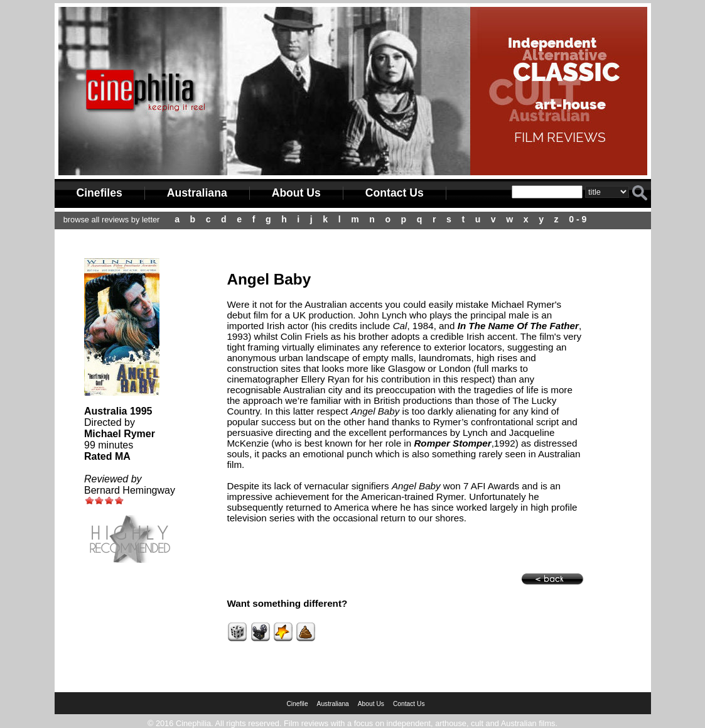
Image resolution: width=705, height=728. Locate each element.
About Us (296, 193)
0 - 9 (578, 219)
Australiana (197, 193)
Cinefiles (100, 193)
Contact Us (395, 193)
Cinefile (297, 704)
